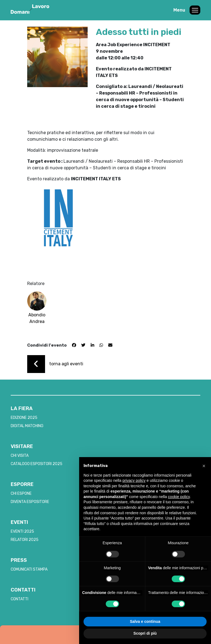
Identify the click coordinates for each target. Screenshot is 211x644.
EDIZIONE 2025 (24, 418)
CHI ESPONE (21, 494)
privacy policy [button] (134, 480)
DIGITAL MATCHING (27, 426)
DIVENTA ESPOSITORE (30, 502)
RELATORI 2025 (25, 540)
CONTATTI (20, 599)
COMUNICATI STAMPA (29, 569)
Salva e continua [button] (145, 621)
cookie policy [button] (179, 497)
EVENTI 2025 (22, 531)
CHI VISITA (20, 456)
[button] (204, 466)
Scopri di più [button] (145, 633)
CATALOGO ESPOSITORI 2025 (37, 464)
